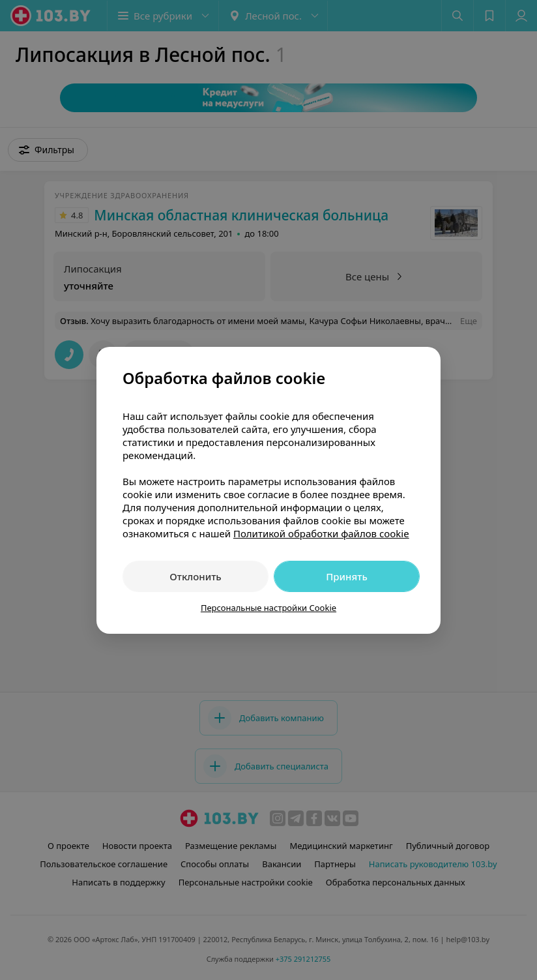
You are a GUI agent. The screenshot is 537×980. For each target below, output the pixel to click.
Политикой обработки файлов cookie (321, 533)
